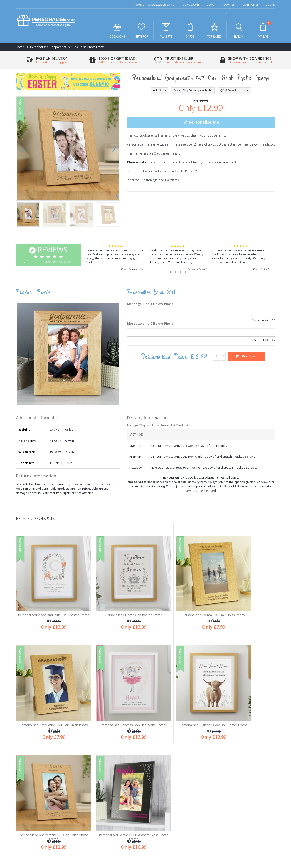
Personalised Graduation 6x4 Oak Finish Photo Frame (245, 603)
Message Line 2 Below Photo (150, 323)
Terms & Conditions (246, 842)
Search (239, 30)
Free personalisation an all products (177, 780)
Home (20, 47)
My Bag (263, 30)
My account (27, 803)
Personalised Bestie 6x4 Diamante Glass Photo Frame (245, 703)
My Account (191, 5)
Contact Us (251, 5)
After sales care (30, 795)
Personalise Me (201, 122)
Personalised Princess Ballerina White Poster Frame (47, 703)
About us (25, 780)
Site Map (269, 842)
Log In (271, 5)
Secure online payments (169, 795)
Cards (190, 30)
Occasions (117, 30)
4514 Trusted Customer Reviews (48, 254)
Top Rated (214, 30)
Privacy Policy (220, 842)
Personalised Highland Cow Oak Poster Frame (113, 703)
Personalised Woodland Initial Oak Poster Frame (47, 603)
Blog (211, 5)
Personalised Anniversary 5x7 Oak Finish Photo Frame (179, 703)
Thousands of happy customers (175, 788)
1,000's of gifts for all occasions (174, 773)
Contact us (26, 810)
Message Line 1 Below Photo (150, 304)
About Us (228, 5)
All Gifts (166, 30)
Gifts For (141, 30)
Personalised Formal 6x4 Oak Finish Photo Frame (179, 603)
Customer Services (32, 788)
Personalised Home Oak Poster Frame (113, 601)
